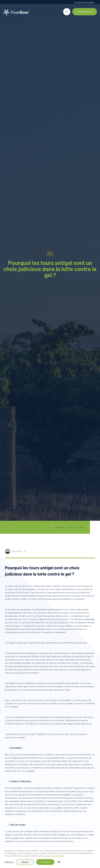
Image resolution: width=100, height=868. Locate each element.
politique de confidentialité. (54, 856)
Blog (72, 527)
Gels (82, 527)
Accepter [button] (45, 862)
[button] (59, 862)
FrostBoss (60, 527)
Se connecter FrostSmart (84, 2)
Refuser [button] (25, 862)
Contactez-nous (85, 12)
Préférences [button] (9, 862)
